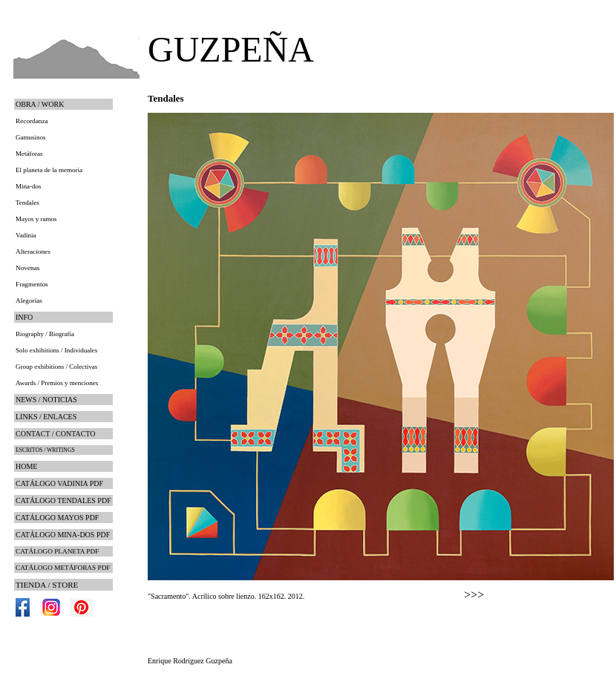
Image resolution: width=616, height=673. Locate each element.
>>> (474, 595)
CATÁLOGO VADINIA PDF (59, 483)
